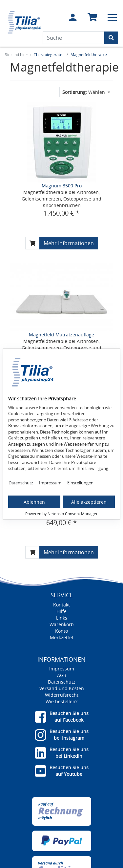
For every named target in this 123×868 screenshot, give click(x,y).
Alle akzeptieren (89, 502)
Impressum (50, 483)
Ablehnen (34, 502)
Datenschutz (21, 483)
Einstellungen (80, 483)
